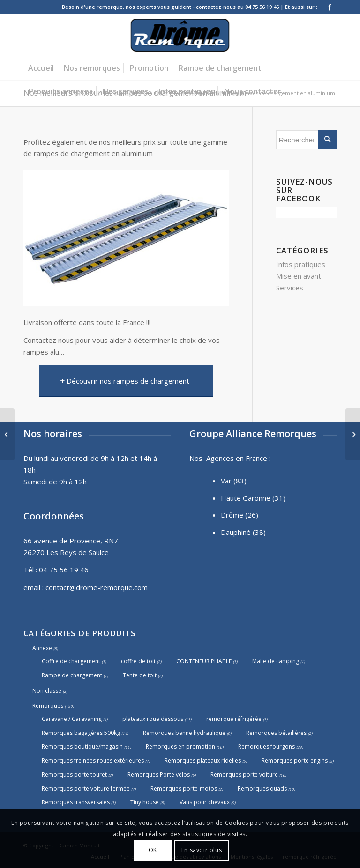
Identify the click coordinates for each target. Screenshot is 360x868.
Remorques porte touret (74, 775)
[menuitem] (41, 68)
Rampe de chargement (72, 675)
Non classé (47, 691)
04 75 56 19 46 (64, 570)
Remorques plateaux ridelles (203, 760)
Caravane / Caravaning (72, 719)
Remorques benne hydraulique (184, 733)
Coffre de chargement (71, 661)
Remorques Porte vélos (159, 775)
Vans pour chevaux (205, 802)
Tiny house (145, 802)
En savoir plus (202, 850)
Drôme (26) (240, 515)
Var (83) (234, 481)
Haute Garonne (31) (253, 498)
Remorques (48, 706)
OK (153, 850)
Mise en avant (299, 276)
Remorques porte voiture (244, 775)
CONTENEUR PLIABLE (204, 661)
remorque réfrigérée (234, 719)
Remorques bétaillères (276, 733)
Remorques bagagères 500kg (81, 733)
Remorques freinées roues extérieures (93, 760)
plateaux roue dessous (153, 719)
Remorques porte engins (295, 760)
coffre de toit (138, 661)
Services (290, 288)
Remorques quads (262, 789)
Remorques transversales (76, 802)
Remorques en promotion (180, 746)
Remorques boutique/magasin (82, 746)
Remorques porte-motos (184, 789)
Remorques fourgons (266, 746)
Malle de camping (276, 661)
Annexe (42, 648)
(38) (259, 532)
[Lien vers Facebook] (330, 7)
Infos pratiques (301, 264)
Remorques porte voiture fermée (86, 789)
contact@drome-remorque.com (97, 587)
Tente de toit (140, 675)
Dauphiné (236, 532)
